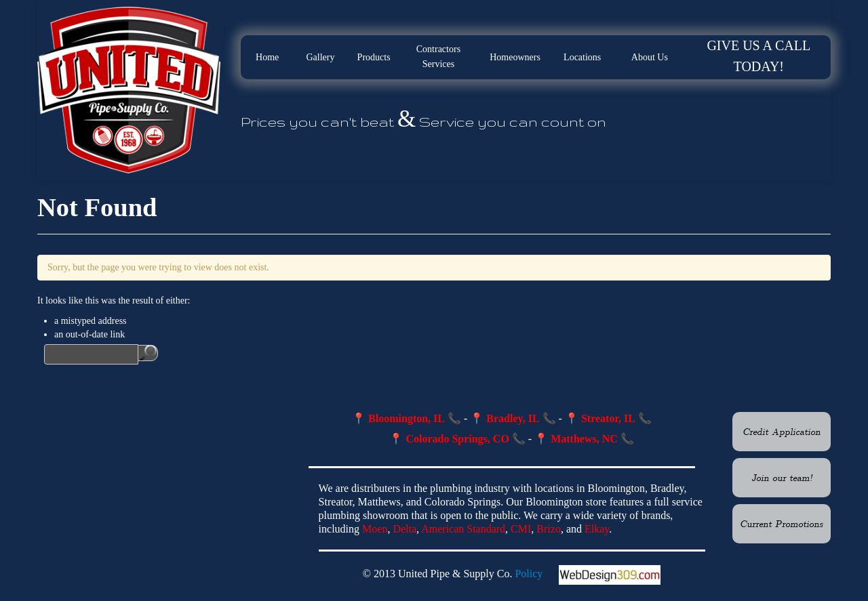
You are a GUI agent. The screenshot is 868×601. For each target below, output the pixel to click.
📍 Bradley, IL (505, 418)
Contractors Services (438, 57)
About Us (650, 57)
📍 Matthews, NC (576, 439)
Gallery (320, 57)
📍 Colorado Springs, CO (449, 439)
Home (267, 57)
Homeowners (515, 57)
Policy (529, 574)
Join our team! (782, 477)
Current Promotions (782, 523)
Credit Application (782, 431)
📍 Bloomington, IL (398, 418)
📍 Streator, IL (600, 418)
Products (374, 57)
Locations (582, 57)
